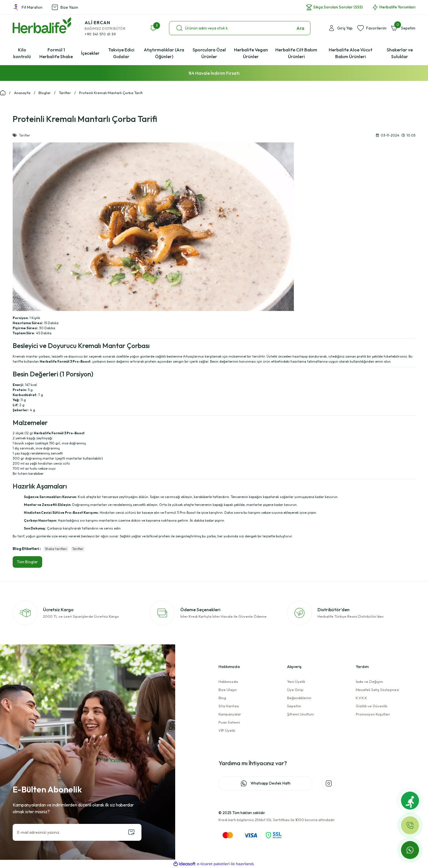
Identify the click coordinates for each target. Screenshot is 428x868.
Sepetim (294, 706)
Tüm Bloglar (27, 562)
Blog (222, 698)
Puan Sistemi (229, 722)
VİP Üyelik (227, 730)
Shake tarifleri (56, 549)
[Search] (240, 28)
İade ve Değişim (369, 681)
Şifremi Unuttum (300, 714)
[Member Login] (340, 28)
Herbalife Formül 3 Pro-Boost (59, 433)
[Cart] (403, 28)
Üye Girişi (295, 690)
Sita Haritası (229, 706)
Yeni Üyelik (296, 681)
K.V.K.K (361, 698)
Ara (300, 28)
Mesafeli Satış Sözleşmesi (377, 690)
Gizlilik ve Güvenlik (371, 706)
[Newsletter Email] (77, 832)
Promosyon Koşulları (373, 714)
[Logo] (42, 25)
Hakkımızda (228, 681)
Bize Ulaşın (228, 690)
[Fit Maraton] (410, 801)
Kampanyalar (230, 714)
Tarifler (78, 549)
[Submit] (131, 832)
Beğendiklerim (299, 698)
